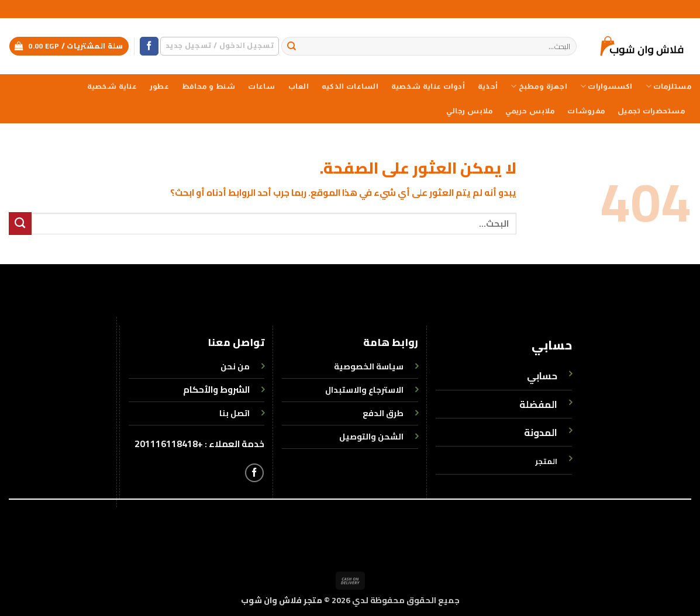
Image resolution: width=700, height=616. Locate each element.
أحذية (488, 86)
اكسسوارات (606, 86)
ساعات (261, 86)
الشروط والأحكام (216, 390)
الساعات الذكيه (350, 86)
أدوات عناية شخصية (428, 86)
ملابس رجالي (469, 111)
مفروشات (586, 111)
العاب (299, 86)
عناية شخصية (112, 86)
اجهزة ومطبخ (539, 86)
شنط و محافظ (209, 86)
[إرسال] (292, 46)
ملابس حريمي (530, 111)
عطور (159, 86)
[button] (220, 46)
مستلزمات (668, 86)
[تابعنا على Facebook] (149, 46)
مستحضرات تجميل (651, 111)
